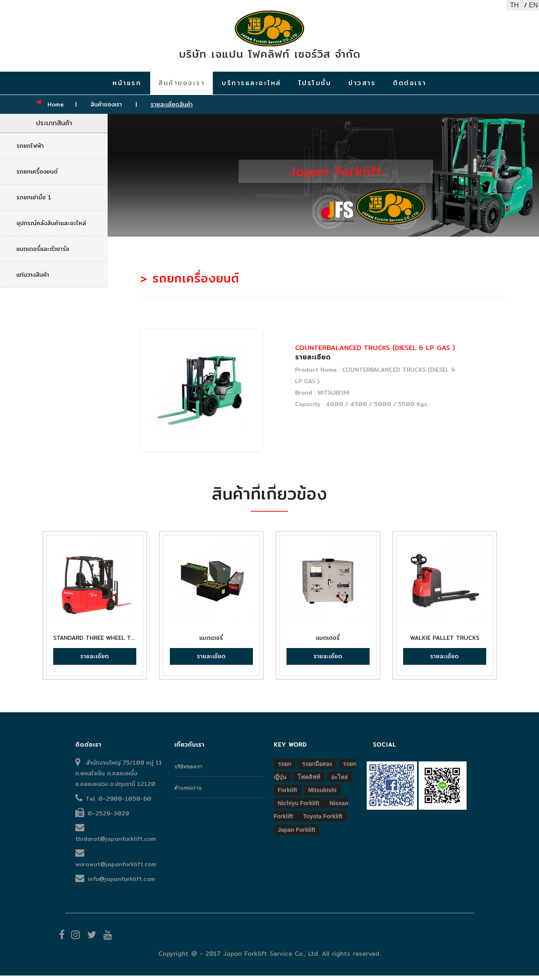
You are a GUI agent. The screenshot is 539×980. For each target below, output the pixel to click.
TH (514, 5)
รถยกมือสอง (317, 768)
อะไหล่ (339, 781)
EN (533, 5)
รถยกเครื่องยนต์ (37, 176)
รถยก (284, 768)
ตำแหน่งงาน (188, 793)
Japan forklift (297, 834)
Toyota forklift (323, 821)
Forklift (288, 795)
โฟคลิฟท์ (309, 781)
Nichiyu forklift (300, 808)
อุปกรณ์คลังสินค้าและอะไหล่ (51, 228)
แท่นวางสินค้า (33, 279)
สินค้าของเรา (107, 109)
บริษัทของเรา (188, 771)
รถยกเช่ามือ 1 (34, 202)
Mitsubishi (322, 795)
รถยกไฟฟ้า (30, 150)
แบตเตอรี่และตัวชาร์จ (43, 253)
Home (56, 109)
